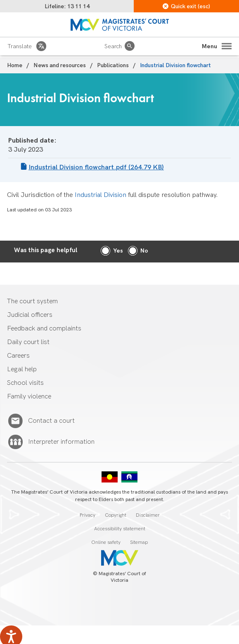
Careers (18, 356)
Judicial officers (30, 315)
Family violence (29, 397)
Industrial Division (101, 195)
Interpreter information (61, 442)
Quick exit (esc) (186, 6)
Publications (113, 65)
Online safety (106, 542)
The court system (32, 301)
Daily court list (28, 342)
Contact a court (51, 421)
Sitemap (139, 542)
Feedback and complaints (44, 329)
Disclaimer (148, 515)
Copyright (116, 515)
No (144, 251)
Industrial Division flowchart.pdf (96, 167)
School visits (25, 383)
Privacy (88, 515)
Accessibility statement (120, 529)
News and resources (60, 65)
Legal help (22, 369)
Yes (118, 251)
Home (15, 65)
